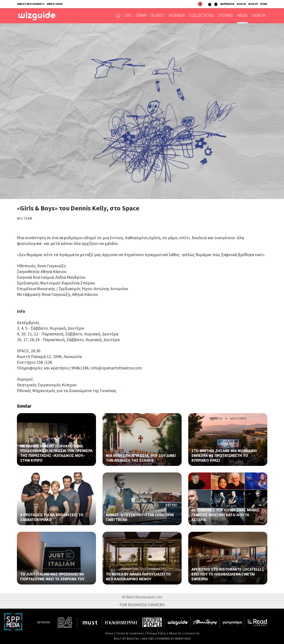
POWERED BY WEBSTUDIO (174, 639)
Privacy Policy (156, 633)
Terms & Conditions (130, 633)
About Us (175, 633)
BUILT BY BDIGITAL (126, 639)
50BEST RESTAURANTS (31, 4)
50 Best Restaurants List (142, 597)
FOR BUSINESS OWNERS (142, 605)
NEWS (242, 16)
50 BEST (158, 16)
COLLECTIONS (201, 16)
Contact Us (192, 633)
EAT (128, 16)
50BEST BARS (55, 4)
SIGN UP (253, 4)
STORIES (226, 16)
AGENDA (177, 16)
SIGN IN (241, 4)
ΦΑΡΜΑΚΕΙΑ (227, 4)
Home (109, 633)
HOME (264, 4)
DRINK (141, 16)
